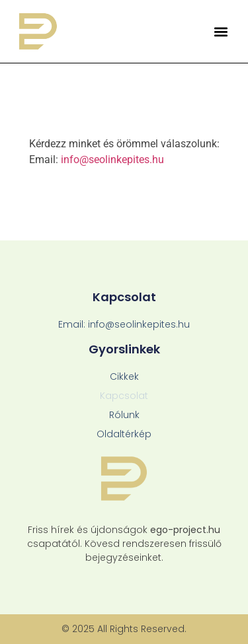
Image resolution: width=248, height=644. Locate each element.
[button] (221, 31)
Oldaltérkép (124, 434)
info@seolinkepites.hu (112, 160)
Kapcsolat (124, 396)
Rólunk (124, 415)
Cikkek (124, 376)
